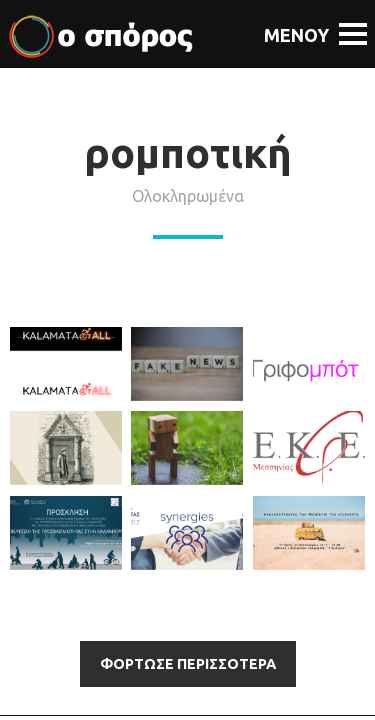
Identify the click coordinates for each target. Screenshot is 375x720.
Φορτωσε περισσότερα (188, 664)
